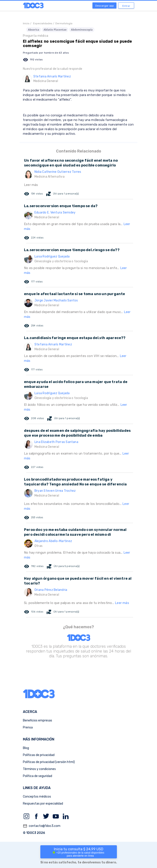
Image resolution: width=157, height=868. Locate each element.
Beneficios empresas (38, 720)
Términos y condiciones (39, 769)
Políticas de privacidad (39, 755)
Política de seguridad (38, 776)
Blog (26, 748)
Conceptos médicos (37, 797)
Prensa (28, 727)
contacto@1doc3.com (42, 826)
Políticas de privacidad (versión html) (49, 762)
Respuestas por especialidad (43, 804)
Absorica (34, 30)
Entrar (126, 6)
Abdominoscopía (82, 30)
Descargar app (105, 6)
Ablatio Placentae (55, 30)
